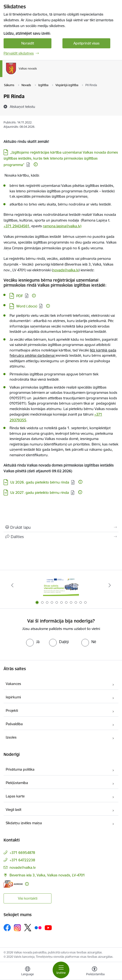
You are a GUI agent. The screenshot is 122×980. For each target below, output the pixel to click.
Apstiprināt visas (86, 43)
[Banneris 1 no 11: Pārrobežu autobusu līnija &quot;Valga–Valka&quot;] (61, 585)
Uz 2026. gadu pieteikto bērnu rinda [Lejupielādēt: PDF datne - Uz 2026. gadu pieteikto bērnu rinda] (40, 482)
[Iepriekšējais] (12, 585)
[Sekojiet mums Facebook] (7, 928)
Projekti (12, 710)
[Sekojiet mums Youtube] (48, 927)
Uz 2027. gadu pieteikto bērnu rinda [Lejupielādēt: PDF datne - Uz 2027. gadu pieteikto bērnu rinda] (40, 493)
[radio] (33, 642)
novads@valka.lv (66, 270)
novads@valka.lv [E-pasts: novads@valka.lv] (23, 867)
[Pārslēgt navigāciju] (61, 970)
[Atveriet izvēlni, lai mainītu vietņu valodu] (28, 972)
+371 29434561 (17, 226)
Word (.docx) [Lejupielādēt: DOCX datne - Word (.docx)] (27, 306)
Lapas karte (15, 796)
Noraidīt (28, 43)
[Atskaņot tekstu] (22, 106)
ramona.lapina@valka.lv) (62, 226)
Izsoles (11, 737)
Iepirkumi (13, 697)
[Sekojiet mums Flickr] (38, 927)
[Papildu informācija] (36, 164)
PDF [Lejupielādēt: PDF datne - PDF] (20, 296)
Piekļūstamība (17, 783)
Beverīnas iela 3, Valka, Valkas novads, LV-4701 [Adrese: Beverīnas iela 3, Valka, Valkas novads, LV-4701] (47, 875)
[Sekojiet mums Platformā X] (28, 928)
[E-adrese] (13, 884)
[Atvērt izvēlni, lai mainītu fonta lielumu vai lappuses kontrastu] (94, 972)
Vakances (13, 684)
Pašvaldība (14, 724)
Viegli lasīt (14, 810)
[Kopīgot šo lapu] (61, 537)
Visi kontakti (28, 898)
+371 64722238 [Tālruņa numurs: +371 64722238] (22, 860)
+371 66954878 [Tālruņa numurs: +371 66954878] (22, 853)
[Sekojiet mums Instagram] (17, 928)
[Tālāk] (110, 585)
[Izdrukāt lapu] (61, 527)
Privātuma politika (20, 769)
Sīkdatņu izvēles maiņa (24, 823)
